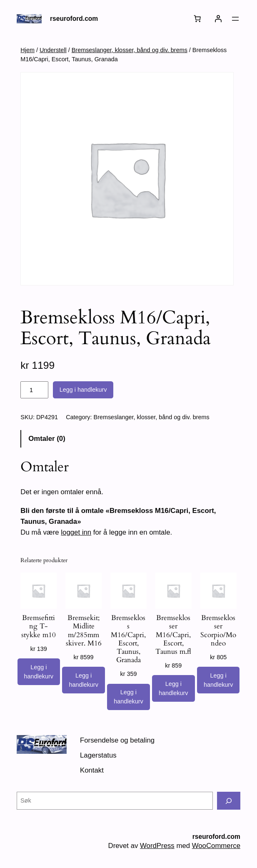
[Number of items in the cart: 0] (197, 19)
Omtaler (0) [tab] (47, 439)
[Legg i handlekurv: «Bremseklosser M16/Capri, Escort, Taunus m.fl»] (173, 688)
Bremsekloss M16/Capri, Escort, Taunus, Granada (128, 639)
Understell (53, 50)
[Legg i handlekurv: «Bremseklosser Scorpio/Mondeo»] (218, 680)
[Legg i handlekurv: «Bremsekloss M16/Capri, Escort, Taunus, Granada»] (128, 697)
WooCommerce (216, 846)
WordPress (157, 846)
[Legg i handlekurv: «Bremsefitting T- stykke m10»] (39, 672)
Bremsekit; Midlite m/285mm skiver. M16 (84, 631)
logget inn (76, 532)
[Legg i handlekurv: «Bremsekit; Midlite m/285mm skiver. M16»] (83, 680)
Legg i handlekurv (83, 390)
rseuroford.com (74, 19)
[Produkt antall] (34, 390)
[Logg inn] (218, 19)
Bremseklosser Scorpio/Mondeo (218, 631)
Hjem (27, 50)
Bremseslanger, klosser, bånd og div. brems (130, 50)
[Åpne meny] (235, 19)
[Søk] (229, 801)
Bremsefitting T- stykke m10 (39, 626)
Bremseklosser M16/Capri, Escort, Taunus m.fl (173, 635)
